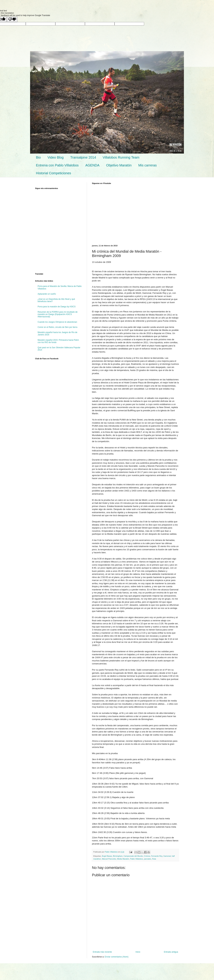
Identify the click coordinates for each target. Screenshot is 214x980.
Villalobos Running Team (121, 157)
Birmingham (118, 856)
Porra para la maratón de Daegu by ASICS (57, 307)
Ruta (154, 859)
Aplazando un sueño (47, 294)
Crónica (147, 856)
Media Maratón (123, 859)
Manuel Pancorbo (109, 859)
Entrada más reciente (102, 952)
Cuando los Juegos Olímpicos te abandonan (57, 322)
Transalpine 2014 (83, 157)
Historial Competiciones (53, 173)
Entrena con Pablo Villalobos (57, 165)
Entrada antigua (171, 952)
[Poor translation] (12, 19)
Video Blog (56, 157)
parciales (148, 859)
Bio (38, 157)
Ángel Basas (107, 856)
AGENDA (92, 165)
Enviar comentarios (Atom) (117, 957)
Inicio (138, 952)
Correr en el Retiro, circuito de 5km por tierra (57, 327)
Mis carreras (147, 165)
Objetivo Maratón (119, 165)
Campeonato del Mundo (133, 856)
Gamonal (167, 856)
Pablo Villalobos (137, 859)
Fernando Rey (157, 856)
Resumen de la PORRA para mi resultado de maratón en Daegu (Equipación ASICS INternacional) (58, 314)
